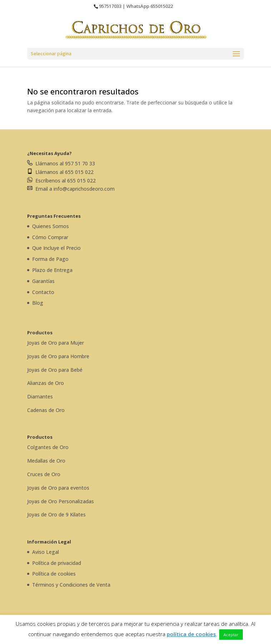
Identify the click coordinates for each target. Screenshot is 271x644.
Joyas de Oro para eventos (58, 488)
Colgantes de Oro (48, 447)
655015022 (162, 6)
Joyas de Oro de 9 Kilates (56, 514)
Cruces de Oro (44, 474)
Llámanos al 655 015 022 (60, 172)
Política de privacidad (57, 563)
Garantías (43, 281)
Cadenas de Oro (46, 410)
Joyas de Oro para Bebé (55, 370)
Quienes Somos (51, 226)
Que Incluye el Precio (56, 248)
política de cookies (191, 634)
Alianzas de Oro (46, 383)
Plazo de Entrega (52, 270)
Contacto (43, 292)
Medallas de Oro (46, 461)
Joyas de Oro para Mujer (56, 343)
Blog (38, 303)
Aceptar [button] (231, 635)
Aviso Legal (46, 552)
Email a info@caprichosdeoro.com (71, 189)
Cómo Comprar (50, 237)
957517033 (110, 6)
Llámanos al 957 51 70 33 (61, 163)
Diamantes (40, 396)
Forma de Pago (50, 259)
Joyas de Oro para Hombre (58, 356)
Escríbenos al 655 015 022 (61, 181)
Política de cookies (54, 574)
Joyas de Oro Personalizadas (61, 501)
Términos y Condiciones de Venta (71, 585)
